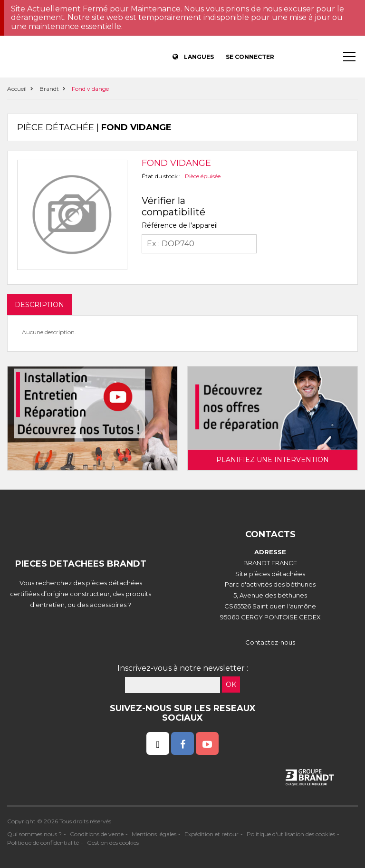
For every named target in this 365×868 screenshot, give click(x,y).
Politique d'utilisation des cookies (291, 834)
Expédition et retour (211, 834)
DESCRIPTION (39, 305)
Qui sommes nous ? (34, 834)
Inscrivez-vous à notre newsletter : (183, 668)
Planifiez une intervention (273, 460)
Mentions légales (154, 834)
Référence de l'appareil (180, 225)
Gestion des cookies (113, 843)
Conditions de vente (97, 834)
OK (231, 685)
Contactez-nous (270, 642)
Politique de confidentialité (43, 843)
